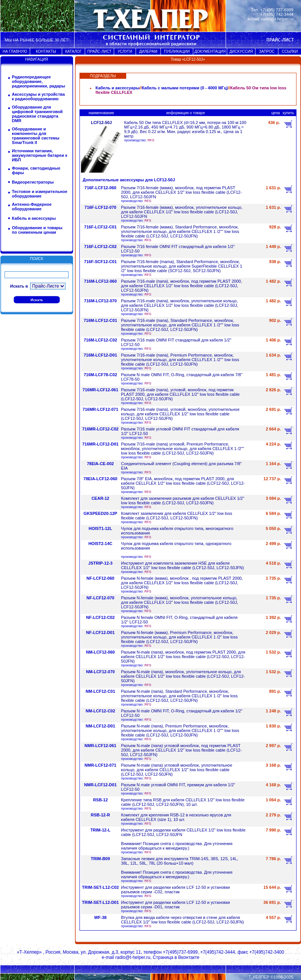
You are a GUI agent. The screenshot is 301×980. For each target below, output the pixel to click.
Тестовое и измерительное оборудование (40, 194)
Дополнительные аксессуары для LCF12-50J (129, 180)
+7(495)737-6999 (180, 952)
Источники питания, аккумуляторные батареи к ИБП (40, 155)
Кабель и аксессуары (34, 218)
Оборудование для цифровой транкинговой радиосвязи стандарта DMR (37, 114)
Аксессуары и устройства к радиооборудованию (39, 96)
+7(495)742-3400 (267, 952)
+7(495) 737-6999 (277, 10)
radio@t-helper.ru (277, 19)
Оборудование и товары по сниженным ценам (37, 230)
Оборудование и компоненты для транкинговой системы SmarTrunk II (36, 136)
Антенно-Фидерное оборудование (32, 207)
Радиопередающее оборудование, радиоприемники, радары (39, 81)
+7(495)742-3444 (217, 952)
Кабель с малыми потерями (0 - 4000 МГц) (185, 88)
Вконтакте (189, 957)
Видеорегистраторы (33, 182)
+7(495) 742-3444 (277, 14)
